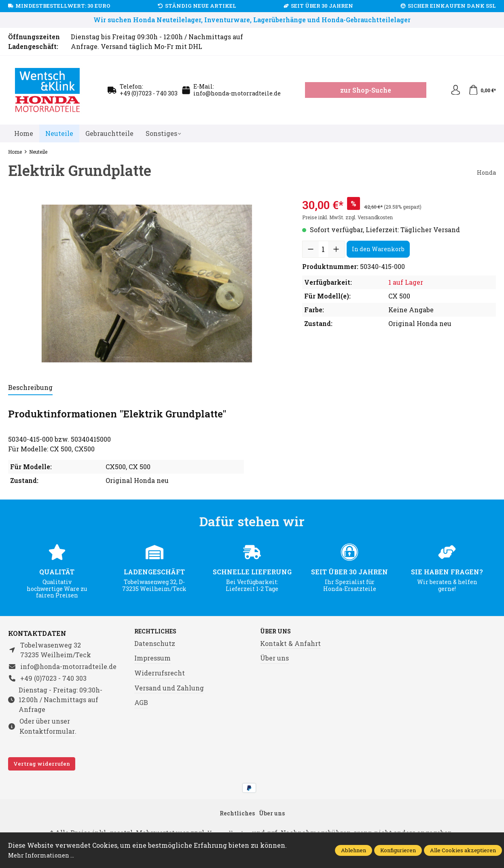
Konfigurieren (398, 850)
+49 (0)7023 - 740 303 (149, 93)
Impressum (152, 659)
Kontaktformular (47, 731)
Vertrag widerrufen (42, 764)
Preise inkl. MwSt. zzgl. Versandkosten (347, 217)
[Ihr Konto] (452, 90)
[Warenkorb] (481, 90)
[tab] (30, 388)
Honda (485, 172)
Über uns (278, 632)
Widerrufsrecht (160, 674)
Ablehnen (354, 850)
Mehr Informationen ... (45, 855)
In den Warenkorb (378, 249)
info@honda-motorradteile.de (237, 93)
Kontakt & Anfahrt (290, 644)
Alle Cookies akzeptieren (463, 850)
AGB (141, 703)
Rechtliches (159, 632)
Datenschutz (155, 644)
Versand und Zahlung (169, 689)
